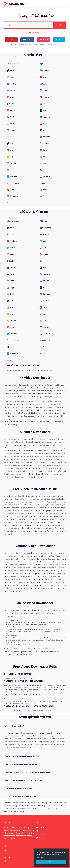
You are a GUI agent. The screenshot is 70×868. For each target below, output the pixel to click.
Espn (43, 104)
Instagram (12, 77)
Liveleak (44, 170)
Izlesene (12, 163)
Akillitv (11, 117)
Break (10, 137)
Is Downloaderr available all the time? (20, 796)
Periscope (45, 183)
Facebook (12, 84)
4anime (11, 110)
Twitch (44, 91)
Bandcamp (45, 117)
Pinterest (44, 97)
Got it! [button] (51, 862)
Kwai (43, 163)
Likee (10, 170)
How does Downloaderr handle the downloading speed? (28, 772)
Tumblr (11, 104)
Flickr (10, 150)
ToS (5, 861)
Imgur (43, 157)
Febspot (44, 143)
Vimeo (43, 84)
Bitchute (44, 124)
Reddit (11, 97)
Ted (43, 196)
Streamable (13, 196)
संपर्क (5, 850)
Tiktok (11, 70)
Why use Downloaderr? (15, 726)
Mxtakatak (45, 177)
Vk (9, 203)
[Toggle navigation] (64, 4)
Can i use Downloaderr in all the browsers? (23, 764)
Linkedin (44, 64)
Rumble (44, 190)
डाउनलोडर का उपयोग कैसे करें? (35, 33)
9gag (43, 110)
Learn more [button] (40, 857)
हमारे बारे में (7, 857)
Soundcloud (13, 64)
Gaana (43, 150)
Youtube (44, 77)
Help (5, 854)
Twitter (11, 91)
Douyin (11, 143)
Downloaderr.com (29, 748)
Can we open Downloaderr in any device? (22, 756)
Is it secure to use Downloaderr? (18, 788)
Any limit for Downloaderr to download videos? (25, 780)
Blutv (43, 130)
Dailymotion (45, 70)
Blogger (11, 130)
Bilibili (10, 124)
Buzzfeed (45, 137)
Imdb (10, 157)
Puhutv (11, 190)
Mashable (12, 177)
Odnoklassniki (13, 183)
